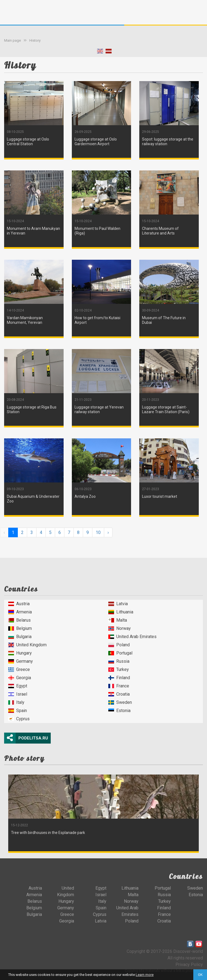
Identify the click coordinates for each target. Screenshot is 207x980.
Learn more (145, 975)
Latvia (118, 604)
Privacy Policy (189, 965)
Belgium (20, 628)
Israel (18, 694)
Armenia (20, 612)
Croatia (119, 694)
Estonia (119, 711)
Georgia (20, 678)
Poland (119, 645)
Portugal (120, 653)
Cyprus (19, 719)
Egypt (18, 686)
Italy (16, 702)
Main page (12, 40)
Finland (119, 678)
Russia (119, 661)
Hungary (20, 653)
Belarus (19, 620)
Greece (19, 669)
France (119, 686)
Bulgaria (20, 637)
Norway (120, 628)
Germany (21, 661)
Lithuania (121, 612)
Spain (18, 711)
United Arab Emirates (132, 637)
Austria (19, 604)
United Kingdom (27, 645)
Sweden (120, 702)
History (35, 40)
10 (98, 532)
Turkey (119, 669)
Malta (118, 620)
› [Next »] (108, 532)
